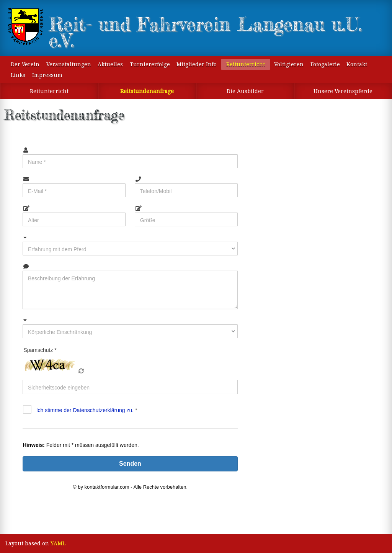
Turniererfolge (150, 64)
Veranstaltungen (69, 64)
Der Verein (25, 64)
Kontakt (357, 64)
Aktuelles (110, 64)
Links (18, 75)
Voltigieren (289, 64)
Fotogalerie (325, 64)
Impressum (47, 75)
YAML (58, 543)
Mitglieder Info (197, 64)
